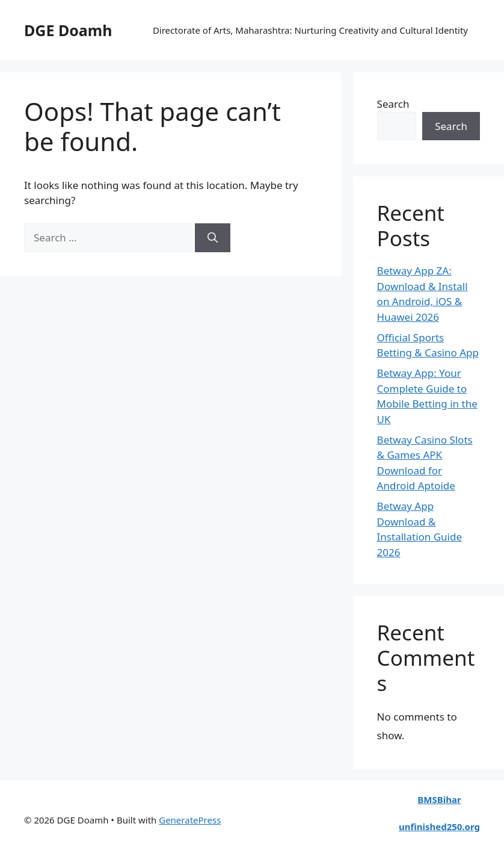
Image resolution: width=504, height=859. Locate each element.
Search (393, 104)
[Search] (213, 238)
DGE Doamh (68, 30)
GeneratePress (190, 820)
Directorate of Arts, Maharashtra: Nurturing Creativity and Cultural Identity (310, 30)
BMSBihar (439, 799)
